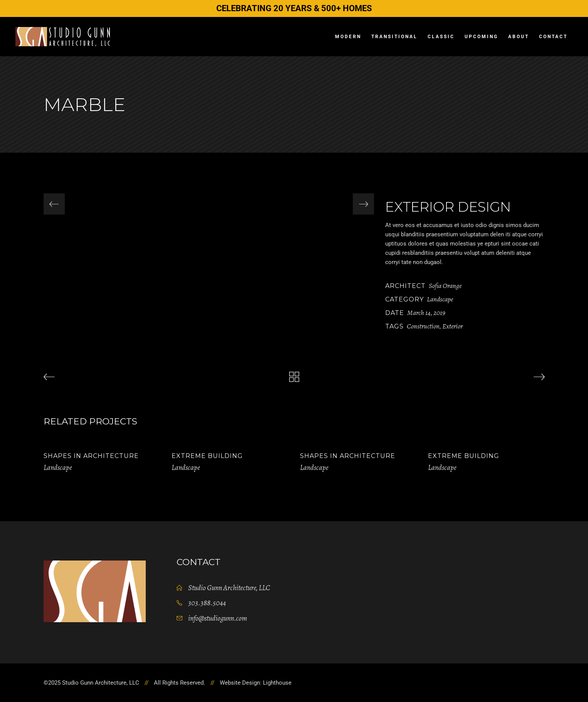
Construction (423, 326)
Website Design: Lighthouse (256, 683)
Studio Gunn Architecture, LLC (229, 588)
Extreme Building (207, 456)
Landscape (440, 299)
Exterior (452, 326)
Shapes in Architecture (91, 456)
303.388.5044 (207, 603)
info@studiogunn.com (218, 618)
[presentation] (54, 204)
